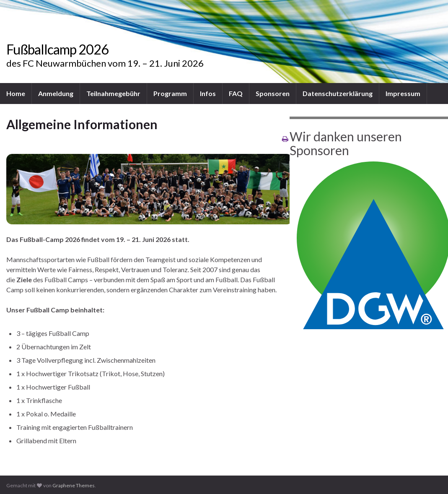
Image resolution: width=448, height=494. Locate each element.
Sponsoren (273, 93)
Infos (208, 93)
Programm (170, 93)
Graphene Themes (74, 485)
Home (16, 93)
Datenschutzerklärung (338, 93)
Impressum (403, 93)
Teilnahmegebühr (113, 93)
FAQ (236, 93)
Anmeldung (56, 93)
